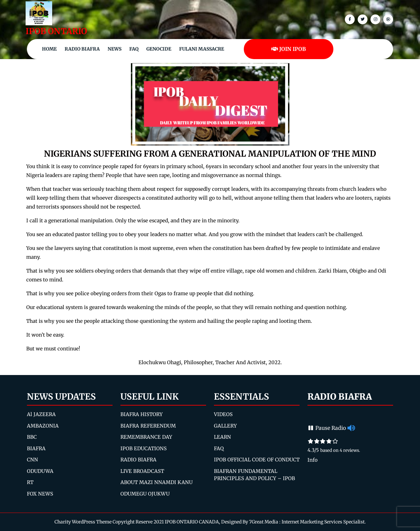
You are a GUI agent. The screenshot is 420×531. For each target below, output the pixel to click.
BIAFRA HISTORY (142, 414)
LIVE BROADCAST (142, 471)
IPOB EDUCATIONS (144, 448)
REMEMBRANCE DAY (146, 437)
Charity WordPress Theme (83, 522)
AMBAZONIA (43, 426)
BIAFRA (36, 448)
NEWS (115, 49)
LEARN (222, 437)
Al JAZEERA (41, 414)
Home (49, 49)
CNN (32, 460)
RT (30, 482)
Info (313, 460)
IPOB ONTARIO (56, 31)
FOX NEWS (40, 494)
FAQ (134, 49)
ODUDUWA (40, 471)
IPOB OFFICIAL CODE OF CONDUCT (257, 460)
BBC (32, 437)
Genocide (159, 49)
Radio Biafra (82, 49)
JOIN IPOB (289, 49)
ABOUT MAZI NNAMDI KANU (157, 482)
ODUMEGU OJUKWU (145, 494)
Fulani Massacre (202, 49)
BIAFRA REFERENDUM (148, 426)
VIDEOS (223, 414)
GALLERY (225, 426)
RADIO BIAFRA (138, 460)
